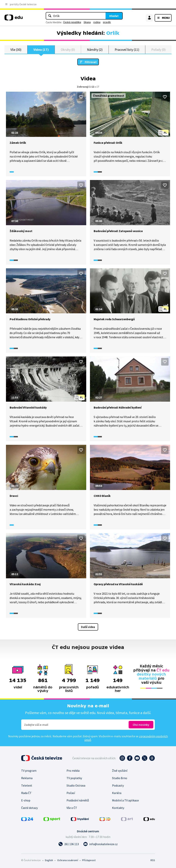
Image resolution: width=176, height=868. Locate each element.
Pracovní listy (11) (127, 50)
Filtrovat (91, 62)
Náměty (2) (95, 50)
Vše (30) (16, 50)
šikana (87, 22)
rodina (97, 22)
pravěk (107, 22)
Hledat (114, 16)
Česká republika (72, 22)
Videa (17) (41, 50)
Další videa (88, 627)
